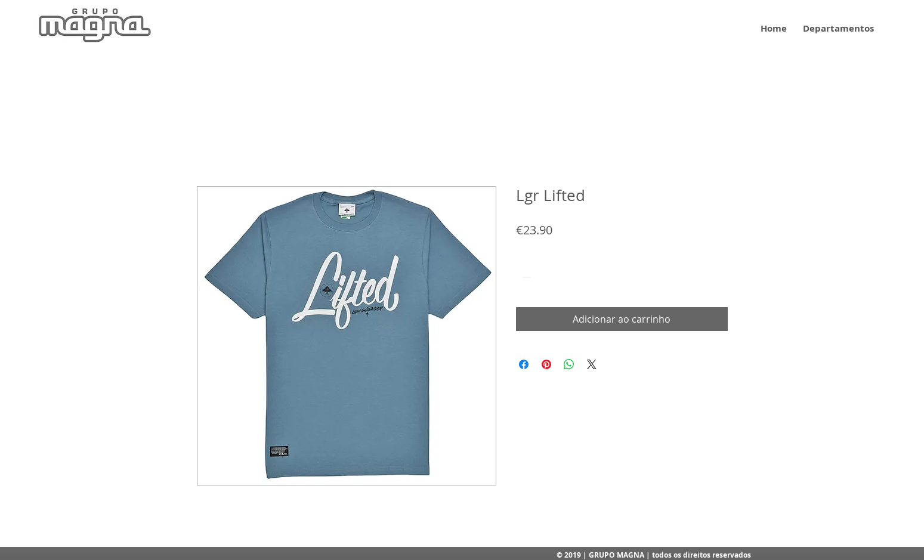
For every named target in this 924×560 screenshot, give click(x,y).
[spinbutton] (543, 277)
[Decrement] (525, 277)
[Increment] (562, 277)
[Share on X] (592, 364)
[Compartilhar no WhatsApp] (569, 364)
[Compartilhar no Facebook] (524, 364)
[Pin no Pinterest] (546, 364)
